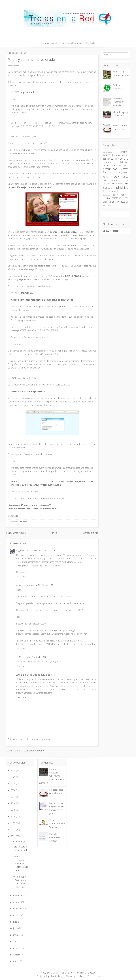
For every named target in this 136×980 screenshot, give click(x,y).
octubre (17, 902)
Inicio (55, 533)
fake (118, 173)
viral (105, 202)
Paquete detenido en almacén (55, 837)
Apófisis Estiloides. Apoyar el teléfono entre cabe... (21, 863)
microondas (117, 184)
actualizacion (108, 152)
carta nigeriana (120, 159)
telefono (24, 522)
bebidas (116, 155)
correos (107, 162)
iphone (106, 180)
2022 (13, 770)
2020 (13, 777)
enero (16, 961)
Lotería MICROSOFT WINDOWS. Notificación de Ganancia (51, 776)
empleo (126, 166)
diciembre (18, 841)
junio (16, 928)
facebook (108, 172)
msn (18, 522)
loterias (106, 184)
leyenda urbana (120, 180)
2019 (13, 784)
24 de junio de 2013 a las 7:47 (41, 675)
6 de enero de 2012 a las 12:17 (39, 585)
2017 (13, 797)
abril (16, 942)
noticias (107, 188)
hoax (116, 176)
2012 (13, 830)
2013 (13, 823)
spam (116, 195)
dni (120, 166)
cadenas (125, 155)
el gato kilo (21, 551)
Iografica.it (51, 976)
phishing (122, 187)
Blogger (91, 973)
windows (107, 205)
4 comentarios (13, 66)
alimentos (124, 152)
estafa (125, 169)
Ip (17, 657)
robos (125, 191)
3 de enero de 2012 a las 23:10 (42, 551)
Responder (22, 576)
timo (126, 198)
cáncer (106, 159)
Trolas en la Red (66, 973)
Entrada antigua (90, 533)
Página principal (49, 43)
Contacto (91, 43)
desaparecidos (110, 166)
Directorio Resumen (72, 43)
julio (15, 922)
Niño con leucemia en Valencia (119, 102)
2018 (13, 790)
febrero (17, 955)
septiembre (19, 909)
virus (112, 202)
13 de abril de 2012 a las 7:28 (33, 657)
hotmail (125, 177)
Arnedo (20, 585)
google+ (125, 173)
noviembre (19, 896)
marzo (17, 948)
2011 (13, 836)
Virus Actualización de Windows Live (57, 824)
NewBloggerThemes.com (88, 976)
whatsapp (123, 202)
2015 (13, 810)
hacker (106, 177)
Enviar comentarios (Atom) (31, 751)
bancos (107, 155)
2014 (13, 816)
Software (107, 195)
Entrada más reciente (16, 533)
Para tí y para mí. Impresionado (31, 59)
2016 (13, 803)
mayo (16, 935)
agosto (17, 915)
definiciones (123, 162)
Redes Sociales (112, 191)
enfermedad (110, 169)
